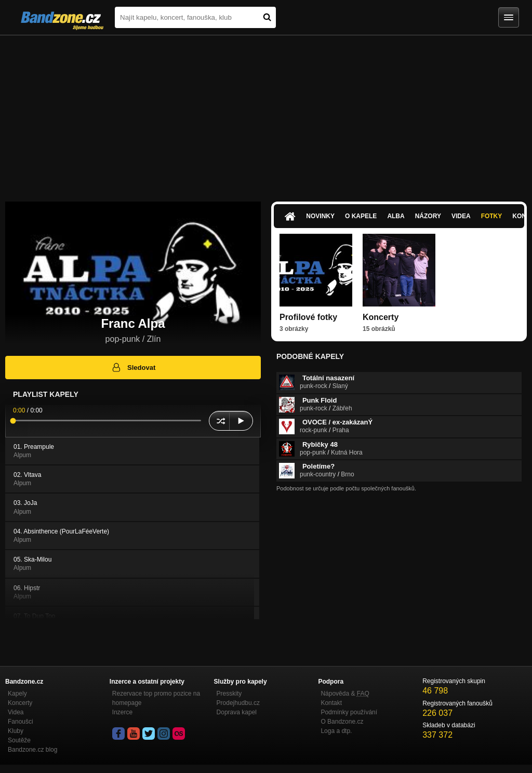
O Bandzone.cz (342, 722)
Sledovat (133, 367)
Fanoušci (21, 722)
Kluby (16, 731)
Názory (428, 216)
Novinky (320, 216)
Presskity (229, 694)
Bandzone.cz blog (32, 750)
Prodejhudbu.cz (238, 703)
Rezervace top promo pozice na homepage (156, 698)
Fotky (492, 216)
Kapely (17, 694)
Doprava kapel (237, 712)
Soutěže (19, 740)
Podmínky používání (349, 712)
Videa (461, 216)
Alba (396, 216)
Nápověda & (345, 694)
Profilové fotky (308, 317)
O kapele (361, 216)
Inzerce (122, 712)
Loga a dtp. (336, 731)
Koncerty (381, 317)
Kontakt (331, 703)
